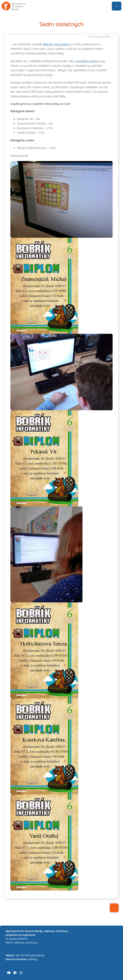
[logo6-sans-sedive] (14, 3)
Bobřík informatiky (56, 44)
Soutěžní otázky (87, 61)
